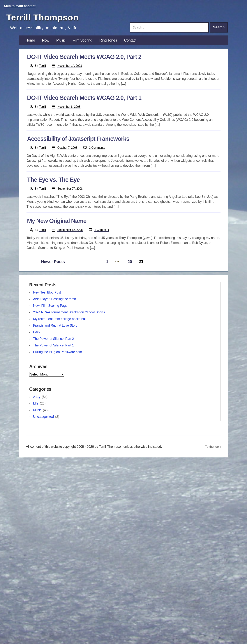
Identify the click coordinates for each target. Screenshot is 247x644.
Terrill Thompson (48, 17)
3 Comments (98, 151)
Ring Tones (111, 44)
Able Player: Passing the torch (55, 302)
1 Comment (103, 233)
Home (30, 44)
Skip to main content (20, 6)
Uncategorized (44, 420)
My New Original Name (57, 225)
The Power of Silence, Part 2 (54, 342)
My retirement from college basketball (60, 322)
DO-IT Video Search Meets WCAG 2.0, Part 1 (84, 102)
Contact (134, 44)
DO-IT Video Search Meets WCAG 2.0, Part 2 (84, 61)
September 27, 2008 (70, 193)
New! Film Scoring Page (50, 309)
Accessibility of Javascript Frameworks (78, 143)
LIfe (36, 406)
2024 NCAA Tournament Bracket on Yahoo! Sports (69, 315)
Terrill (43, 70)
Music (62, 44)
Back (37, 335)
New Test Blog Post (47, 295)
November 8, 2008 (69, 111)
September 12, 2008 (70, 234)
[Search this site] (169, 27)
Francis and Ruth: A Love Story (55, 328)
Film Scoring (85, 44)
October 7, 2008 (68, 152)
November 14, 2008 (70, 70)
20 (130, 264)
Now (46, 44)
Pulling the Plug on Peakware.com (58, 355)
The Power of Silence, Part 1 (54, 348)
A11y (37, 400)
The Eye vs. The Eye (53, 184)
